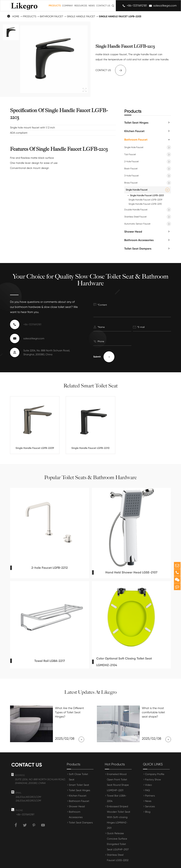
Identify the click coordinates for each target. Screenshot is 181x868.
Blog (148, 804)
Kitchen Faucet (134, 131)
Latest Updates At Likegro (90, 692)
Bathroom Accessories (139, 240)
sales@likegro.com (165, 6)
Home (16, 16)
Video (148, 777)
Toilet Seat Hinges (136, 123)
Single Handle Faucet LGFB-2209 (145, 200)
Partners (150, 788)
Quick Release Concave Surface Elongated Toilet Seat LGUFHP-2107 (118, 834)
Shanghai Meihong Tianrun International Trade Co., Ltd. (55, 864)
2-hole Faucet (132, 161)
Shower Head (133, 232)
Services (150, 799)
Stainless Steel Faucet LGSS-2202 (118, 850)
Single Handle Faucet (81, 16)
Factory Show (153, 772)
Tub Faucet (130, 154)
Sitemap (148, 864)
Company (68, 6)
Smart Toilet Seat (79, 777)
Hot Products (115, 757)
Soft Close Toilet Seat (78, 769)
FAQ (147, 783)
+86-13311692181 (137, 6)
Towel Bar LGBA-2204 (117, 791)
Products (55, 6)
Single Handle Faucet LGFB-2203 (120, 16)
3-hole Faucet (132, 176)
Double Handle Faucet (136, 210)
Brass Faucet (131, 183)
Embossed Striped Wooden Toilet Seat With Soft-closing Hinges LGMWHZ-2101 (119, 809)
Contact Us (103, 6)
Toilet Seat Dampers (138, 249)
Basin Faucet (131, 169)
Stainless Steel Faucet (135, 217)
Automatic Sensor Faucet (137, 224)
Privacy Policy (165, 864)
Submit (104, 357)
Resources (81, 6)
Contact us (111, 70)
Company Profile (155, 766)
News (92, 6)
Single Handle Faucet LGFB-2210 (145, 204)
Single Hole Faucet (134, 147)
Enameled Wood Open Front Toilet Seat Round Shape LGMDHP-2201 (118, 775)
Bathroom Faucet (52, 16)
